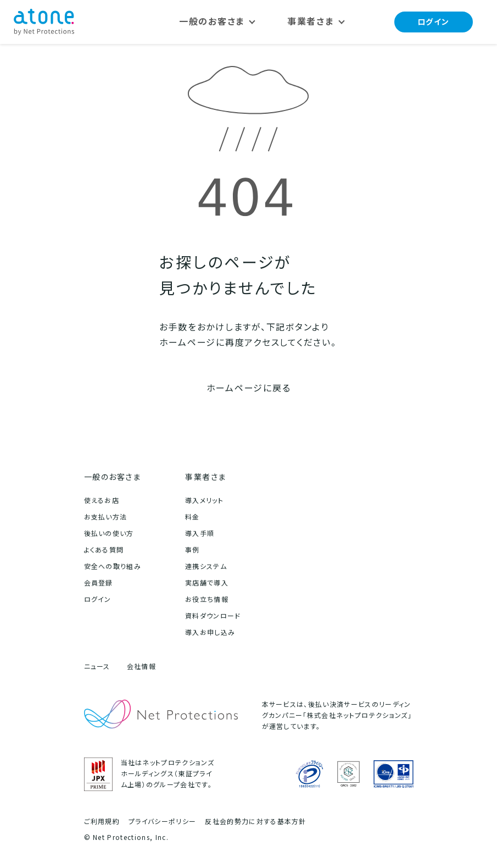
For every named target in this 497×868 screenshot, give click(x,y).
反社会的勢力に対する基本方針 (255, 822)
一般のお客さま (113, 477)
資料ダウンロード (213, 616)
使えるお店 (102, 501)
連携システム (206, 566)
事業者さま (206, 477)
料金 (192, 517)
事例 (192, 550)
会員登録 (99, 583)
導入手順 (200, 533)
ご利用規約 (102, 822)
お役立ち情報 (207, 599)
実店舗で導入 (207, 583)
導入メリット (204, 501)
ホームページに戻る (249, 388)
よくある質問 (104, 550)
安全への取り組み (113, 566)
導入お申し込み (210, 632)
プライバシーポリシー (162, 822)
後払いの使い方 (109, 533)
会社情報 (141, 667)
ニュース (97, 667)
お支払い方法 (106, 517)
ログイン (434, 22)
